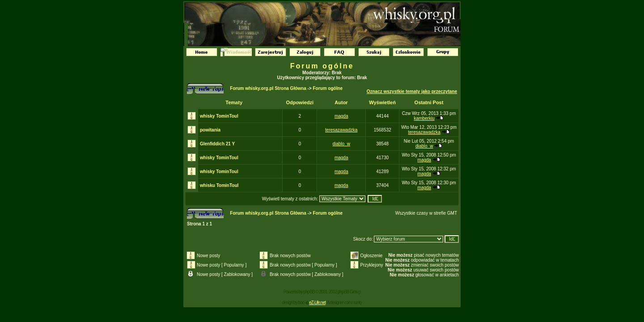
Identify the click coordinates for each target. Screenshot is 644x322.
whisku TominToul (219, 185)
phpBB (309, 292)
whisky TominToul (219, 116)
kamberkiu (424, 118)
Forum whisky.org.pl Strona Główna (268, 88)
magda (341, 116)
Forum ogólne (322, 66)
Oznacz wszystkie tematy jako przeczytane (412, 91)
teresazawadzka (341, 130)
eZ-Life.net (317, 303)
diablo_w (341, 144)
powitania (210, 130)
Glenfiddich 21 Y (217, 144)
